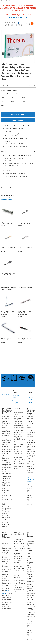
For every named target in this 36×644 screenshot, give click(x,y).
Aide (31, 403)
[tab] (18, 152)
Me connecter (31, 396)
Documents (5, 184)
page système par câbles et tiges (31, 480)
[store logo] (13, 24)
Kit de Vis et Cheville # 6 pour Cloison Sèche (26, 223)
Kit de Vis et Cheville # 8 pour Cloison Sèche (9, 274)
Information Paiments (15, 396)
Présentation (6, 394)
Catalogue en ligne (15, 402)
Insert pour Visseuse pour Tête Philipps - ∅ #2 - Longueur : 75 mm (8, 313)
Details (3, 152)
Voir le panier (31, 400)
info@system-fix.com (18, 17)
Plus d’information (7, 188)
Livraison (15, 399)
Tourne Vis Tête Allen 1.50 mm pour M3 (25, 339)
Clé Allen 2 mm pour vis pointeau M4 (7, 339)
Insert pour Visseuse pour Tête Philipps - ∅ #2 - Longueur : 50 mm (25, 313)
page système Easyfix (6, 592)
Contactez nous (6, 397)
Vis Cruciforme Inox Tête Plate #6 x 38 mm (9, 223)
